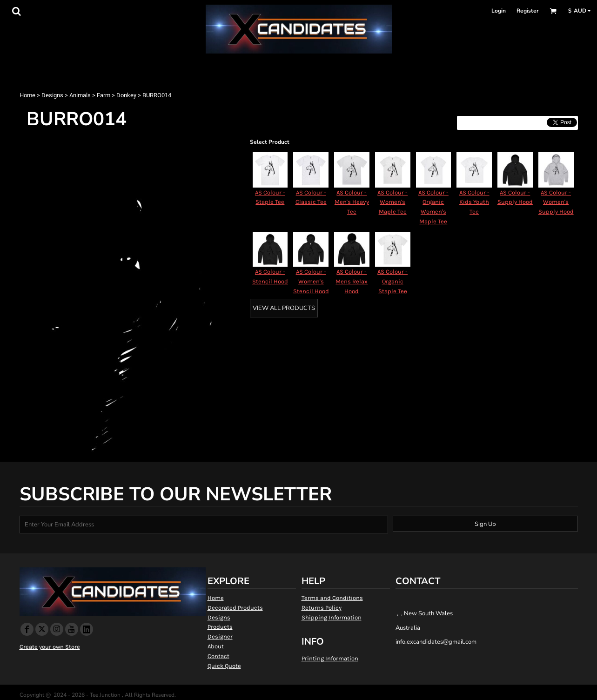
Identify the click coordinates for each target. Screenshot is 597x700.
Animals (80, 95)
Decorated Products (235, 608)
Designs (52, 95)
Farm (104, 95)
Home (27, 95)
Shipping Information (332, 617)
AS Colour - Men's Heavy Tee (352, 202)
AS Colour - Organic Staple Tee (392, 281)
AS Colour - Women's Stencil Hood (311, 281)
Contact (218, 656)
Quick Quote (224, 666)
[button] (16, 11)
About (216, 646)
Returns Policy (322, 608)
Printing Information (330, 658)
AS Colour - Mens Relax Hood (352, 281)
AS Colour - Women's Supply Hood (556, 202)
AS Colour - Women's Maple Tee (392, 202)
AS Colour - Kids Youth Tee (474, 202)
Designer (220, 636)
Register (528, 11)
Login (499, 11)
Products (220, 627)
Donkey (126, 95)
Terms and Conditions (332, 598)
